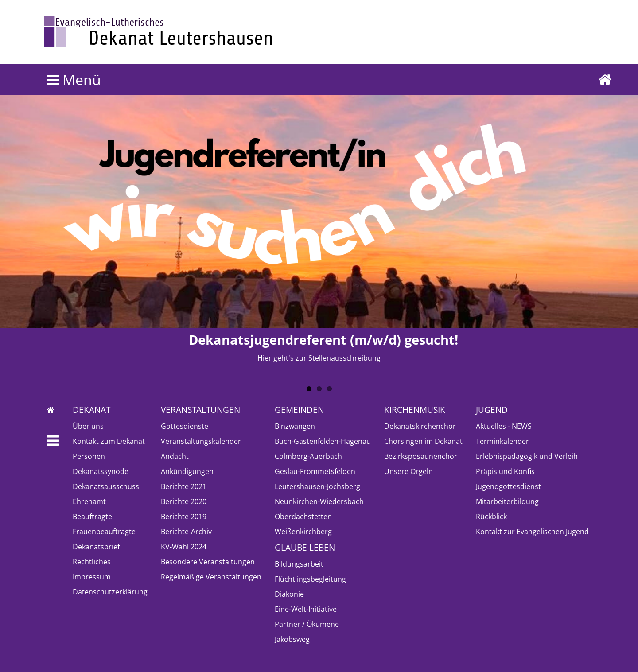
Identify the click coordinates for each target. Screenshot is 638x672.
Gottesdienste (185, 426)
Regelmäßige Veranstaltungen (211, 577)
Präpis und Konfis (505, 471)
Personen (89, 456)
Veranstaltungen (200, 410)
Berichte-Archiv (186, 532)
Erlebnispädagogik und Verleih (527, 456)
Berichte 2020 (184, 501)
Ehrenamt (89, 501)
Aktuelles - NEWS (504, 426)
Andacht (175, 456)
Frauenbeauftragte (104, 532)
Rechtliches (92, 562)
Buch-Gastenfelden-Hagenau (323, 441)
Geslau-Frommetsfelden (315, 471)
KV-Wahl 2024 (184, 547)
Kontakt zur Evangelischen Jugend (532, 532)
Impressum (92, 577)
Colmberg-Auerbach (308, 456)
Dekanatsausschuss (106, 486)
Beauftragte (92, 517)
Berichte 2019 (184, 517)
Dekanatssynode (101, 471)
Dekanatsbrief (96, 547)
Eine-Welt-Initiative (306, 609)
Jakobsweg (292, 639)
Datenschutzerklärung (110, 592)
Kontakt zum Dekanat (109, 441)
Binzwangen (295, 426)
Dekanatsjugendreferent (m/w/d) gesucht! (323, 340)
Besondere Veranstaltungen (208, 562)
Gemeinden (299, 410)
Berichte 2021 (184, 486)
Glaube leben (305, 547)
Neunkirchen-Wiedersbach (319, 501)
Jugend (492, 410)
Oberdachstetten (303, 517)
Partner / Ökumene (307, 624)
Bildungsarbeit (299, 564)
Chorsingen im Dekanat (423, 441)
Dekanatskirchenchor (420, 426)
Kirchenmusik (415, 410)
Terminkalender (502, 441)
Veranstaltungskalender (201, 441)
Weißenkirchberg (303, 532)
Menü (74, 80)
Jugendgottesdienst (508, 486)
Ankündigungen (187, 471)
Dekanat (91, 410)
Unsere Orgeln (408, 471)
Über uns (88, 426)
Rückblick (491, 517)
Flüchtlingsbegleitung (310, 579)
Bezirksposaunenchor (421, 456)
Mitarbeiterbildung (507, 501)
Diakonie (289, 594)
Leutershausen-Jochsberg (317, 486)
